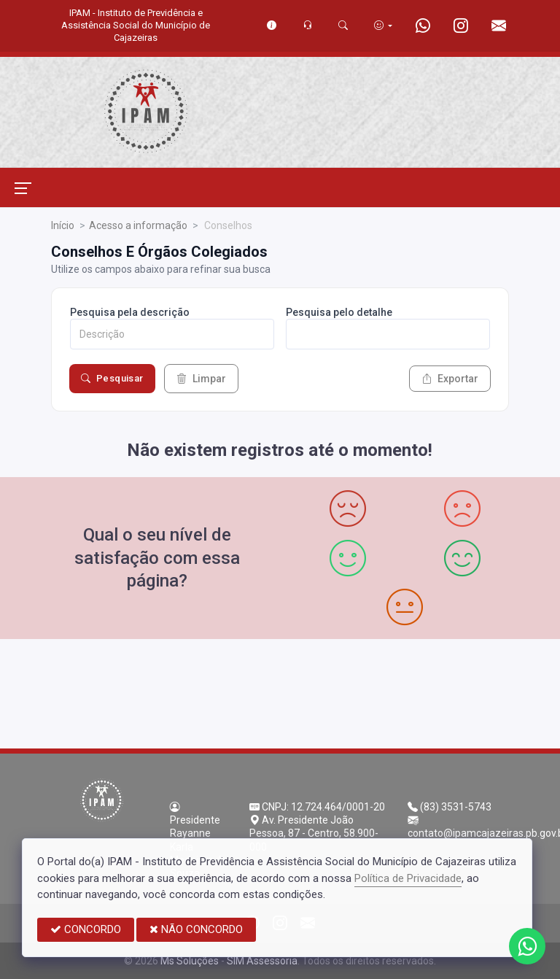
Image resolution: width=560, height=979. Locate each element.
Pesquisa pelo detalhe (339, 312)
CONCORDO (86, 929)
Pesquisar (112, 379)
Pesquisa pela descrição (130, 312)
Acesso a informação (138, 225)
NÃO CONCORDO (196, 929)
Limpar (201, 379)
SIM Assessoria (262, 961)
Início (63, 225)
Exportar (450, 379)
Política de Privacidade (408, 878)
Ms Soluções (190, 961)
